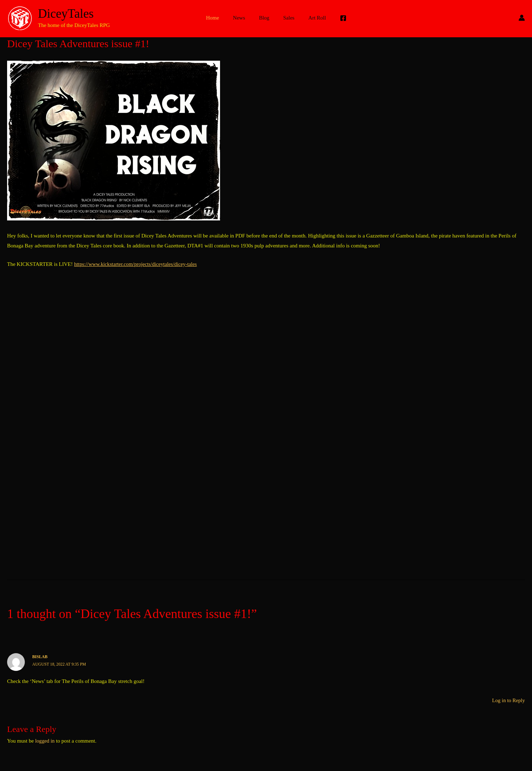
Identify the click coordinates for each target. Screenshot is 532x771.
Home (219, 18)
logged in (45, 740)
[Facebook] (335, 18)
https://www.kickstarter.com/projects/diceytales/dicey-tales (137, 264)
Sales (286, 18)
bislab (40, 657)
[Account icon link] (522, 18)
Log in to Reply (508, 700)
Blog (264, 18)
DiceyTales (66, 14)
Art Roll (311, 18)
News (242, 18)
